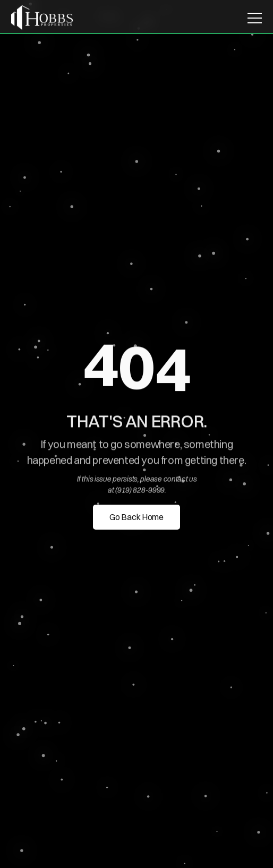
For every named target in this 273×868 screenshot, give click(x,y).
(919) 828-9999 (139, 490)
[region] (136, 369)
